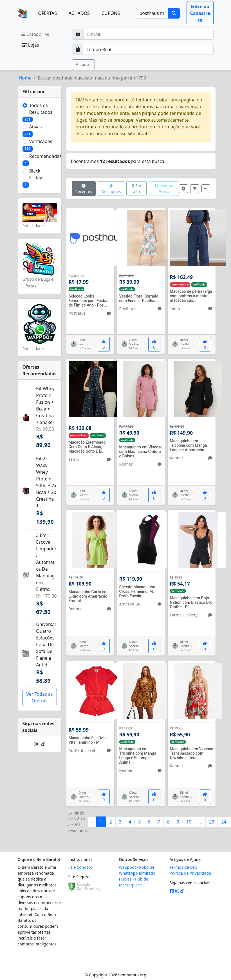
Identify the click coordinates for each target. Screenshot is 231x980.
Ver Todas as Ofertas (40, 697)
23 (212, 822)
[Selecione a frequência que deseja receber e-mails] (148, 49)
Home (25, 78)
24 (224, 822)
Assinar (83, 65)
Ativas (36, 127)
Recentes (84, 189)
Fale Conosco (81, 867)
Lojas (30, 45)
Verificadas (41, 141)
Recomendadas (46, 156)
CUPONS (111, 13)
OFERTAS (48, 13)
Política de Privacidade (190, 873)
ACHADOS (79, 13)
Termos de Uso (183, 867)
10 (189, 822)
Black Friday (36, 174)
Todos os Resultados (41, 109)
